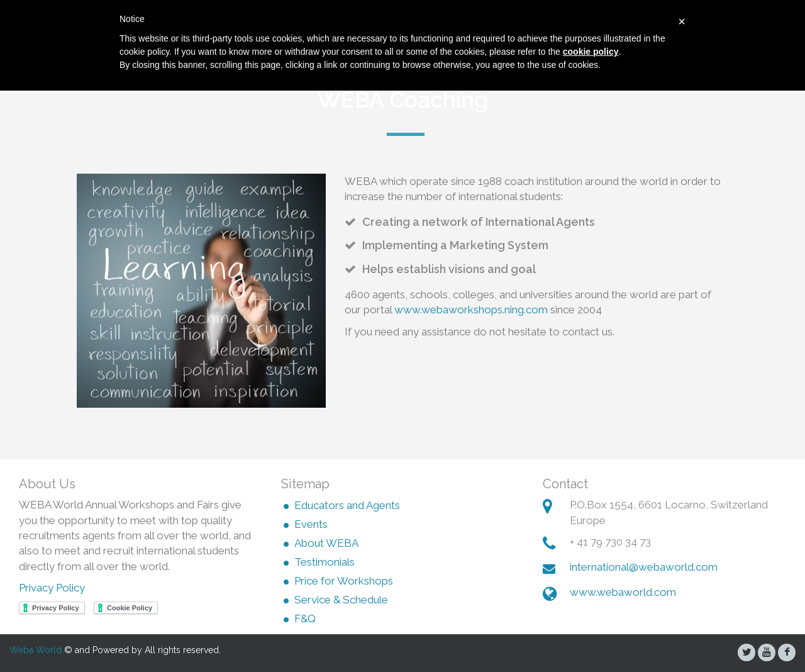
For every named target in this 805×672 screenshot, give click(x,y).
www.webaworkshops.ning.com (471, 310)
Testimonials (325, 563)
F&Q (305, 619)
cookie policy (591, 52)
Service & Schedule (341, 600)
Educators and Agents (347, 506)
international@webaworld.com (644, 567)
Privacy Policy (52, 588)
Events (311, 525)
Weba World (36, 650)
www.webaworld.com (623, 592)
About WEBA (326, 544)
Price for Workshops (344, 581)
